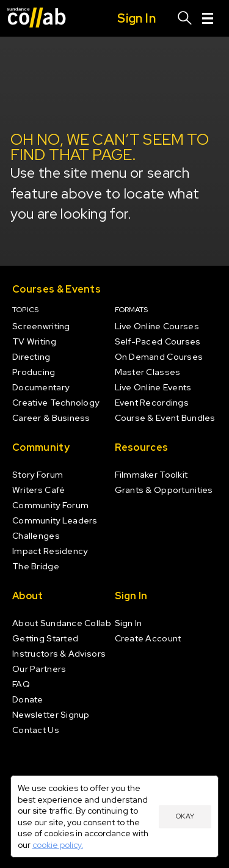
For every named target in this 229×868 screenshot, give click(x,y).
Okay (185, 816)
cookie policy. (58, 845)
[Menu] (208, 18)
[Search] (185, 18)
